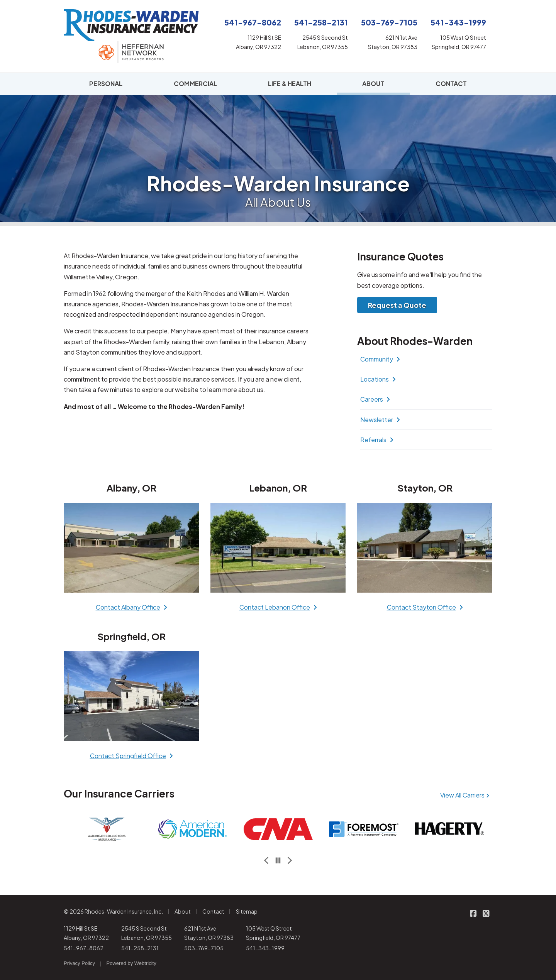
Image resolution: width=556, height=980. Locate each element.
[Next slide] (290, 861)
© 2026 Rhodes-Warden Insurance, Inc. (113, 911)
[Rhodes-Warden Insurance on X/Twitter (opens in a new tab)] (486, 913)
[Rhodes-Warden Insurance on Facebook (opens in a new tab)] (473, 913)
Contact (213, 911)
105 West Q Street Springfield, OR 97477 (273, 933)
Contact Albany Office (131, 607)
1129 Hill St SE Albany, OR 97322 (86, 933)
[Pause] (278, 861)
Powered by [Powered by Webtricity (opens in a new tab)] (131, 963)
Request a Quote (397, 305)
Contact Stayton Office (425, 607)
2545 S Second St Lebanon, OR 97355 (147, 933)
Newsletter (380, 420)
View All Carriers (465, 795)
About (183, 911)
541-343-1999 (265, 948)
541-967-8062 (84, 948)
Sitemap (247, 911)
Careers (375, 399)
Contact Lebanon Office (278, 607)
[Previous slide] (266, 861)
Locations (378, 379)
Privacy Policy (79, 963)
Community (380, 359)
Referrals (377, 440)
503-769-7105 (204, 948)
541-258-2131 (140, 948)
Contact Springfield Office (131, 756)
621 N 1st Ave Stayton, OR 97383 (209, 933)
